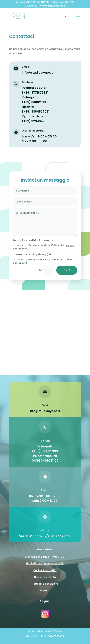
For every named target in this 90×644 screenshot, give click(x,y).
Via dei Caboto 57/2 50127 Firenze (45, 536)
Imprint (45, 591)
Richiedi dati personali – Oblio (45, 563)
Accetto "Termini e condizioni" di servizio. (43, 247)
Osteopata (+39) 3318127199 (45, 449)
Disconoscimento (45, 577)
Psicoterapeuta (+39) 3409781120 (45, 458)
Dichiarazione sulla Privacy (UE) (45, 557)
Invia (67, 270)
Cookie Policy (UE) (45, 570)
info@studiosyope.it (37, 73)
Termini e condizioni (45, 584)
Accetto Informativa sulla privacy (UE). (43, 261)
